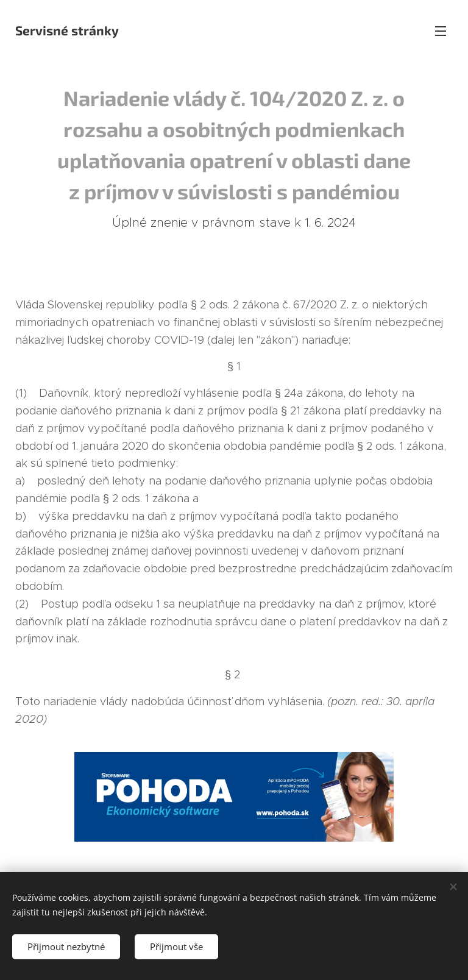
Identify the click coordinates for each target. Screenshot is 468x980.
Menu (441, 31)
